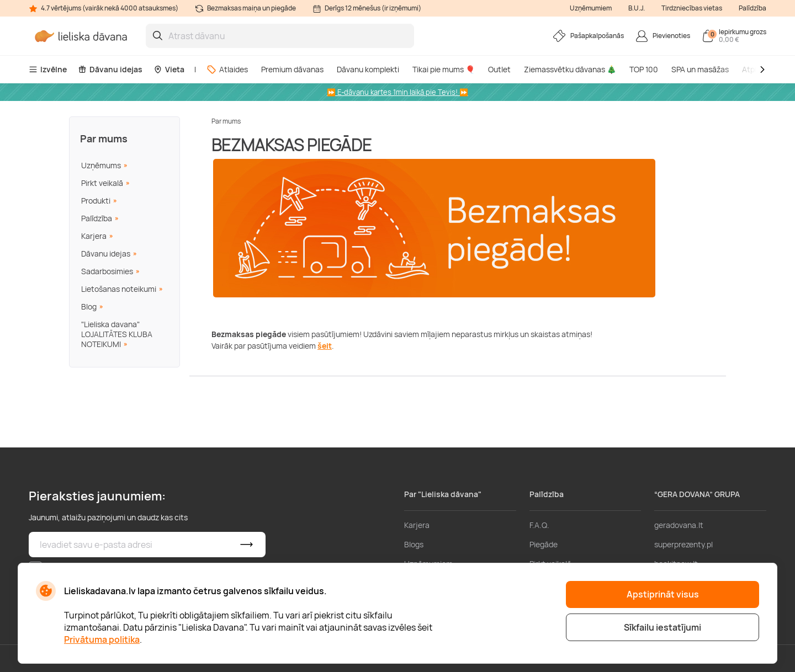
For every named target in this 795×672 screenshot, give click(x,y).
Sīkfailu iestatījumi (662, 627)
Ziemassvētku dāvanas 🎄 (570, 69)
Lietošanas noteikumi (119, 289)
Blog (89, 306)
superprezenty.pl (683, 544)
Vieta (169, 69)
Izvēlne (48, 69)
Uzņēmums (101, 165)
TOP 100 (644, 69)
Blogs (414, 544)
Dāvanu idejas (110, 69)
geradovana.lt (679, 525)
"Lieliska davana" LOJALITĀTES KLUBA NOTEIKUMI (117, 334)
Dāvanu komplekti (368, 69)
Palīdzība (752, 8)
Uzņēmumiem (591, 8)
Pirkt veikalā (102, 183)
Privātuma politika (102, 639)
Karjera (94, 236)
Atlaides (227, 69)
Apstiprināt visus (663, 594)
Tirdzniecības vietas (692, 8)
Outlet (499, 69)
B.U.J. (637, 8)
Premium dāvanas (292, 69)
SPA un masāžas (700, 69)
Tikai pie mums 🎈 (444, 69)
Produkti (96, 201)
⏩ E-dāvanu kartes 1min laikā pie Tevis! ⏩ (397, 92)
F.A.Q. (539, 525)
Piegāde (544, 544)
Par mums (104, 138)
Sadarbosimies (107, 271)
